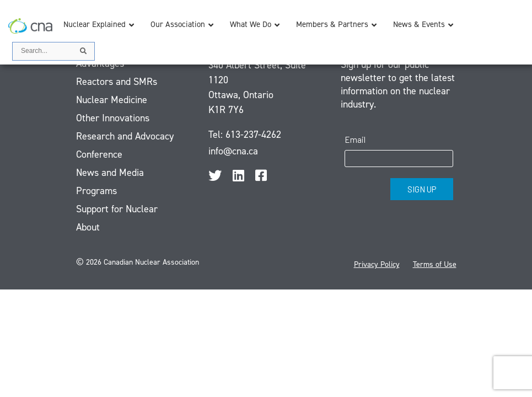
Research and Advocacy (125, 136)
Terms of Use (435, 264)
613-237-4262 (253, 135)
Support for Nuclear (117, 209)
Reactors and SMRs (117, 82)
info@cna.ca (233, 151)
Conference (99, 154)
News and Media (110, 173)
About (88, 227)
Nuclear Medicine (112, 100)
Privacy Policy (377, 264)
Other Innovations (113, 118)
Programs (96, 191)
